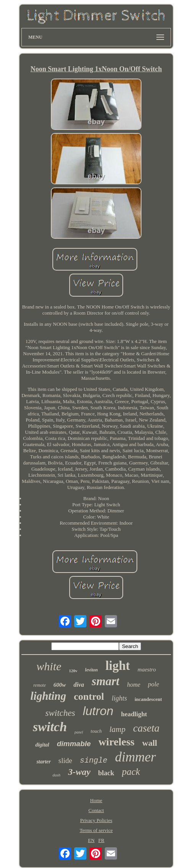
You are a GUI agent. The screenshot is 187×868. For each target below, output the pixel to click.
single (94, 761)
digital (42, 745)
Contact (96, 810)
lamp (117, 729)
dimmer (136, 757)
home (134, 685)
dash (56, 775)
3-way (79, 772)
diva (79, 685)
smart (106, 681)
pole (154, 684)
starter (43, 762)
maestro (147, 669)
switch (50, 727)
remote (40, 685)
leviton (91, 670)
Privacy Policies (96, 820)
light (118, 666)
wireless (116, 742)
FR (101, 840)
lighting (49, 696)
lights (119, 698)
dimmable (74, 744)
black (106, 773)
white (49, 666)
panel (79, 732)
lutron (98, 711)
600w (60, 685)
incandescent (148, 699)
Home (96, 800)
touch (96, 731)
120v (73, 671)
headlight (134, 714)
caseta (146, 728)
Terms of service (96, 830)
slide (65, 761)
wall (150, 743)
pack (131, 772)
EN (91, 840)
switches (60, 713)
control (89, 697)
